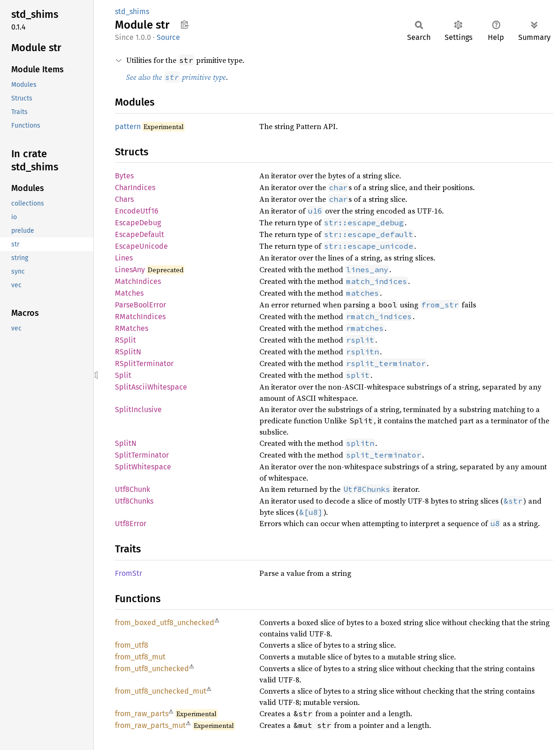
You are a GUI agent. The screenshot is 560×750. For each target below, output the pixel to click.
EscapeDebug (138, 223)
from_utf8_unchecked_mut (161, 691)
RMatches (132, 328)
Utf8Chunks (134, 501)
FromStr (129, 573)
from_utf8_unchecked (152, 669)
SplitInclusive (138, 409)
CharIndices (135, 187)
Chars (124, 199)
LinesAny (130, 270)
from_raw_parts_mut (150, 725)
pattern (128, 126)
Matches (129, 293)
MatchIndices (138, 281)
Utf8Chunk (132, 489)
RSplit (125, 340)
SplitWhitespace (143, 467)
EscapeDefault (140, 234)
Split (123, 375)
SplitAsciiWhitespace (151, 387)
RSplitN (128, 352)
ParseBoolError (140, 305)
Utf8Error (131, 524)
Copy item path (185, 24)
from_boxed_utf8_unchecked (165, 623)
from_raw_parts (142, 714)
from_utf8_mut (140, 657)
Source (168, 37)
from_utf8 (132, 645)
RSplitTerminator (144, 364)
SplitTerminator (142, 455)
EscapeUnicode (141, 246)
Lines (124, 258)
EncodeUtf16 (137, 211)
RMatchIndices (140, 317)
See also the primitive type (176, 77)
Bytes (124, 176)
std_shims (132, 11)
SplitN (126, 443)
